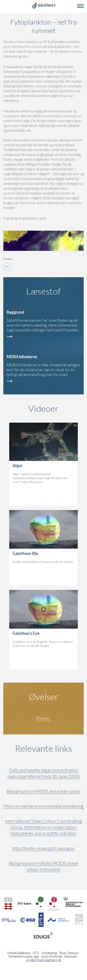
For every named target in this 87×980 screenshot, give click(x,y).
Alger (18, 466)
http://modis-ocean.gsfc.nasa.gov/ (43, 848)
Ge (7, 267)
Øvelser (44, 718)
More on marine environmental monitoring (43, 806)
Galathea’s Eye (26, 633)
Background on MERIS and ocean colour (43, 791)
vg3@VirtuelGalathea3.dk (44, 960)
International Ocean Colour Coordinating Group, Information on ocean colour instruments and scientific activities (44, 827)
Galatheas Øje (25, 553)
